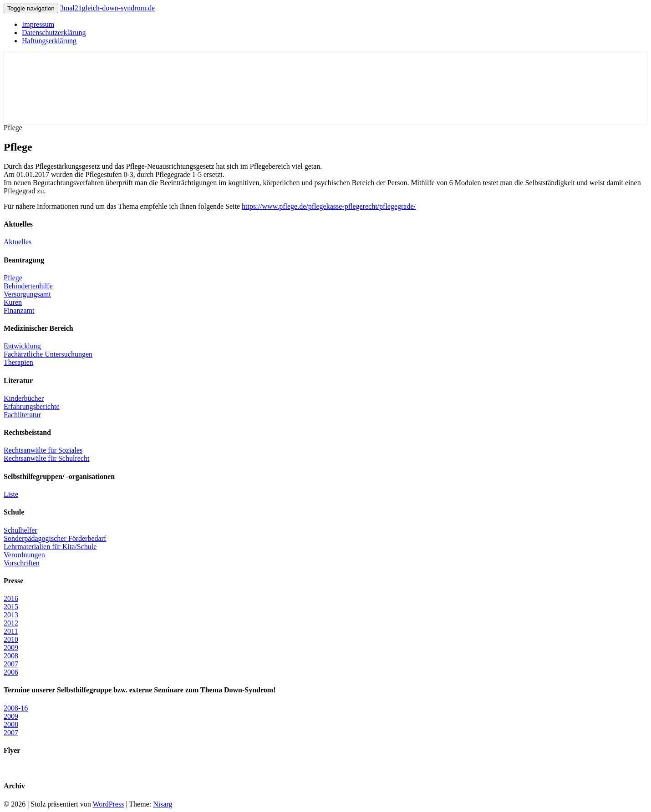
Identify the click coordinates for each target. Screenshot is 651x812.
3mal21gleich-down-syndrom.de (107, 8)
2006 (11, 672)
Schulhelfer (20, 530)
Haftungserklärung (49, 41)
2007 (11, 664)
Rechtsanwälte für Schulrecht (46, 458)
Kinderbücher (24, 398)
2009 (11, 648)
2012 (11, 623)
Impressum (38, 24)
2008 (11, 656)
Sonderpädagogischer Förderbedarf (55, 538)
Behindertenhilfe (28, 286)
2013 (11, 615)
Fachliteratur (22, 415)
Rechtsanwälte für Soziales (43, 450)
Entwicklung (22, 346)
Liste (11, 494)
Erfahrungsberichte (32, 406)
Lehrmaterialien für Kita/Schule (50, 547)
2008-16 (16, 708)
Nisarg (163, 804)
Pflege (13, 278)
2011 (11, 631)
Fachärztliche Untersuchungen (48, 354)
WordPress (108, 804)
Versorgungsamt (27, 294)
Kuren (13, 302)
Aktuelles (18, 242)
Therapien (18, 362)
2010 (11, 639)
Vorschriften (22, 563)
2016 (11, 598)
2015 (11, 607)
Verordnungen (24, 555)
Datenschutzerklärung (54, 33)
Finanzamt (19, 310)
